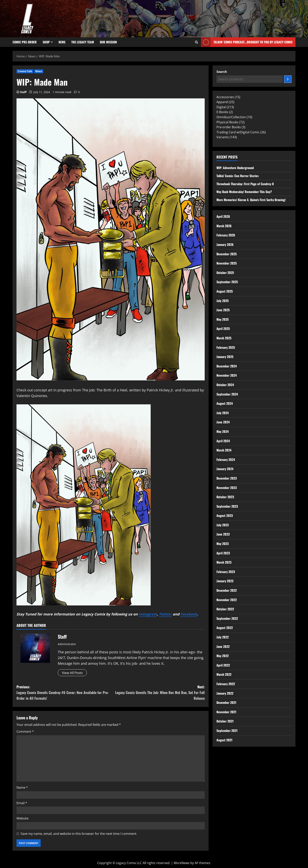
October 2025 (225, 273)
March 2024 (224, 450)
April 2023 (223, 553)
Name (22, 788)
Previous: (64, 693)
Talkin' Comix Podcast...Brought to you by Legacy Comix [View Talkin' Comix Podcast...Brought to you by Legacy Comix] (247, 42)
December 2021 (226, 702)
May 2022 (223, 656)
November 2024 (227, 375)
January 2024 (225, 469)
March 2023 (224, 562)
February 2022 (226, 684)
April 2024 (223, 441)
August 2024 (225, 403)
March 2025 (224, 338)
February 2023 (226, 572)
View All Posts (73, 673)
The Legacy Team (83, 42)
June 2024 (223, 422)
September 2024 (227, 394)
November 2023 (227, 488)
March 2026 (224, 226)
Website (22, 819)
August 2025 (225, 291)
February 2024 (226, 460)
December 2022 (227, 590)
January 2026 (225, 244)
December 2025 (227, 254)
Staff (23, 92)
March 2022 (224, 674)
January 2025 (225, 357)
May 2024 (223, 431)
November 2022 (227, 600)
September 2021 (227, 731)
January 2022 (225, 693)
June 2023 (223, 534)
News (62, 42)
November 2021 (226, 712)
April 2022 (223, 665)
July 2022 (223, 637)
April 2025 (223, 329)
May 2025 (223, 319)
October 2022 (225, 609)
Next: (158, 693)
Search (222, 72)
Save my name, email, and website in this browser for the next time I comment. (79, 834)
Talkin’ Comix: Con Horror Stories (238, 176)
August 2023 (225, 515)
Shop (46, 42)
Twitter (165, 614)
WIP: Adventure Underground (235, 168)
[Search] (288, 79)
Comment (25, 732)
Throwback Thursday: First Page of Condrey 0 (245, 184)
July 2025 (223, 301)
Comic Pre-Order (25, 42)
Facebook (189, 614)
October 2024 (225, 385)
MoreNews (182, 863)
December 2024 (227, 366)
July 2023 (223, 525)
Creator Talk (25, 71)
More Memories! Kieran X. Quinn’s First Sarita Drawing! (251, 200)
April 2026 (223, 216)
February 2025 (226, 347)
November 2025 (227, 263)
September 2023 (227, 506)
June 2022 (223, 646)
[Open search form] (197, 42)
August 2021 (224, 740)
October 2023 (225, 497)
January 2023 (225, 581)
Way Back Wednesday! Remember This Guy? (244, 192)
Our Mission (108, 42)
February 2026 (226, 235)
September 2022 (227, 618)
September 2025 (227, 282)
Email (22, 803)
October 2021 (225, 721)
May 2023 (223, 544)
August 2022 (225, 628)
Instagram (148, 614)
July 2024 (223, 413)
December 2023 (227, 478)
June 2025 (223, 310)
